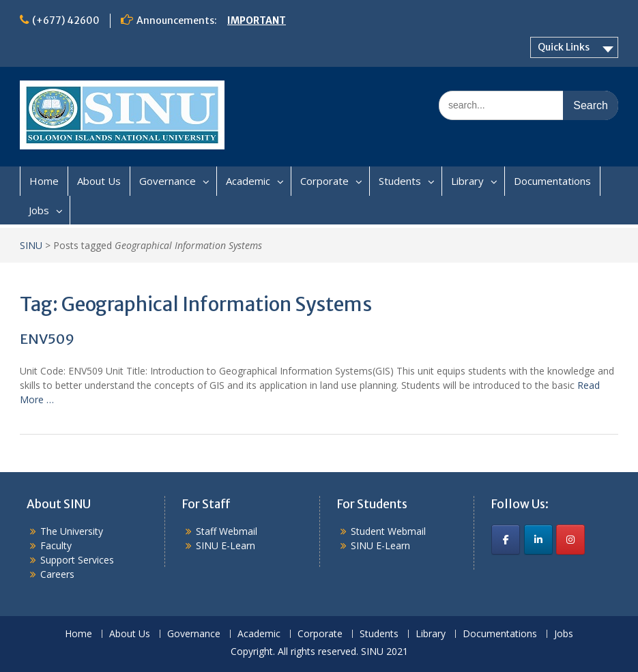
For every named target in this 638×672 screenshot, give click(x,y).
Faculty (56, 545)
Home (44, 181)
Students (400, 181)
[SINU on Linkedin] (538, 540)
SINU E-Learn (226, 545)
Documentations (552, 181)
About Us (99, 181)
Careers (57, 574)
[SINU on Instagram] (570, 540)
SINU (31, 245)
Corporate (324, 181)
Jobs (39, 210)
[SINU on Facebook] (506, 540)
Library (467, 181)
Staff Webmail (227, 531)
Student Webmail (388, 531)
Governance (168, 181)
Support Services (77, 560)
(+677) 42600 (66, 20)
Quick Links (564, 47)
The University (72, 531)
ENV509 (47, 339)
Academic (248, 181)
